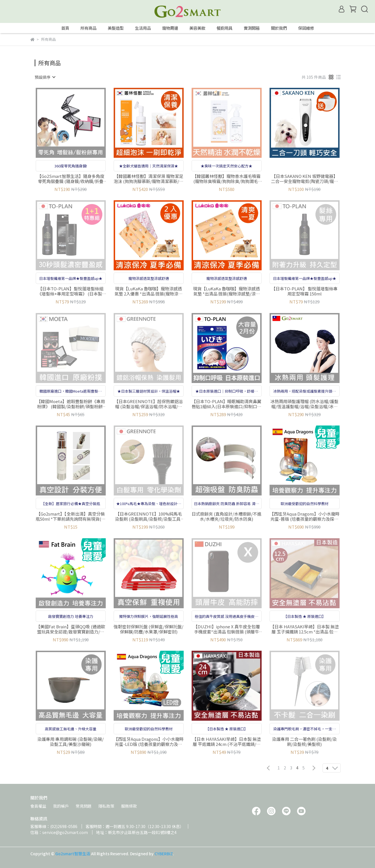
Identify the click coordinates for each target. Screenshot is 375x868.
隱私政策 (106, 806)
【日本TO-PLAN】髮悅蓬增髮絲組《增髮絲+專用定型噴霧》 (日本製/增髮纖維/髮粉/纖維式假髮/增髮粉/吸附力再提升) (71, 291)
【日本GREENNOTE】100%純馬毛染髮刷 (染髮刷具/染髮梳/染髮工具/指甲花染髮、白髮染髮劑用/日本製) (149, 516)
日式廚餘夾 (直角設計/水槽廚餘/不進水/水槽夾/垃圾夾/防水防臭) (226, 516)
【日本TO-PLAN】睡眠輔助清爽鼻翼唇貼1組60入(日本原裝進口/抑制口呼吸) (226, 404)
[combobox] (45, 77)
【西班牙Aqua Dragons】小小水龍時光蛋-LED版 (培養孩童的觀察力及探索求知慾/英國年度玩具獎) (149, 742)
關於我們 (279, 28)
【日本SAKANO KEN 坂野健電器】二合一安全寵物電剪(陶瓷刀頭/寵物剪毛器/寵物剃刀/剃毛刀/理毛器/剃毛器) (305, 179)
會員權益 (38, 806)
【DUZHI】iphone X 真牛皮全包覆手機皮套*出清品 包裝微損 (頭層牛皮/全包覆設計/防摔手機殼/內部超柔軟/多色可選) (227, 629)
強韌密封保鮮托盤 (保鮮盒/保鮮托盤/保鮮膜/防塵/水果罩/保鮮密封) (149, 629)
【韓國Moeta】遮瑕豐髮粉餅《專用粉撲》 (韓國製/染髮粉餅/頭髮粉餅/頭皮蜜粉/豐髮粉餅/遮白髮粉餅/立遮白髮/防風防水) (71, 404)
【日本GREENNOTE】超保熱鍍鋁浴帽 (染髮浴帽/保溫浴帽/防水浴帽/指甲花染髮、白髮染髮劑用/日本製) (149, 404)
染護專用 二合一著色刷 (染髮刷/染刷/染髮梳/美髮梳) (304, 742)
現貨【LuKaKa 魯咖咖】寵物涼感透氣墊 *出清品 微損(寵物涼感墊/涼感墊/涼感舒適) (226, 291)
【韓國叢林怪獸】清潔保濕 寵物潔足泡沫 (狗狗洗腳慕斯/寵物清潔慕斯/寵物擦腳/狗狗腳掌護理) (149, 179)
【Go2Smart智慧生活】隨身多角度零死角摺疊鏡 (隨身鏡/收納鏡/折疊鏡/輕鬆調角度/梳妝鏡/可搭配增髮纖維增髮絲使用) (71, 179)
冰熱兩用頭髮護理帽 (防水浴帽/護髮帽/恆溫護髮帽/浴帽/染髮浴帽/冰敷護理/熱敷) (304, 404)
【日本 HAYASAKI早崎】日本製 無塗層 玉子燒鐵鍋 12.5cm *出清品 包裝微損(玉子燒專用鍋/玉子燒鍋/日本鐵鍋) (305, 629)
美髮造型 (116, 28)
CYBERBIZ (164, 854)
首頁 (65, 28)
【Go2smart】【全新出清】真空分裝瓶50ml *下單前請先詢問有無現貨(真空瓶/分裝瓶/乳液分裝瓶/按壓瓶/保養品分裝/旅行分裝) (71, 516)
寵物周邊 (170, 28)
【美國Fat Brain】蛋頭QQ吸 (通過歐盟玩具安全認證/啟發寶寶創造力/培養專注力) (71, 629)
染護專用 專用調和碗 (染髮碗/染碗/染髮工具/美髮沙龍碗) (71, 742)
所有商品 (88, 28)
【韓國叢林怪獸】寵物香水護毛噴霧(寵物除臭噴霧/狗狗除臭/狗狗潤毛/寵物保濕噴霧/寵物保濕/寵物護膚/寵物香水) (227, 179)
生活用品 (143, 28)
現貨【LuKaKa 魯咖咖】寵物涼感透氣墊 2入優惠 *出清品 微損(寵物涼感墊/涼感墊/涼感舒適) (149, 291)
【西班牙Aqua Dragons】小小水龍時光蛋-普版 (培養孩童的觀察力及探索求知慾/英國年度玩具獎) (305, 516)
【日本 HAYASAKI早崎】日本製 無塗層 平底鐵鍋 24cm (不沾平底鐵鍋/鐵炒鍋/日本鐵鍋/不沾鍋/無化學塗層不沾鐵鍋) (227, 742)
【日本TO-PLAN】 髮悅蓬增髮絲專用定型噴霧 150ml (304, 291)
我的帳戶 (61, 806)
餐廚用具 (224, 28)
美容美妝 (197, 28)
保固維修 (306, 28)
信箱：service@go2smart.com (59, 832)
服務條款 (129, 806)
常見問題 (84, 806)
